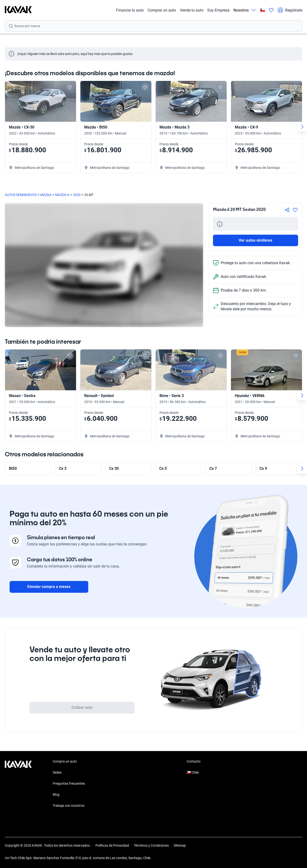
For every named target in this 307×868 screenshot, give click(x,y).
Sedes (57, 772)
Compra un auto (65, 761)
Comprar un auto (162, 10)
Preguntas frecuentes (69, 783)
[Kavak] (18, 10)
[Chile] (263, 10)
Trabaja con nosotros (69, 806)
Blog (56, 795)
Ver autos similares (255, 240)
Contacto (194, 761)
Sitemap (180, 845)
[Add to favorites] (70, 87)
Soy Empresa (218, 10)
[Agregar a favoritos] (295, 210)
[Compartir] (287, 210)
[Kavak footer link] (18, 784)
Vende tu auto (192, 10)
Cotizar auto (82, 707)
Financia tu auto (130, 10)
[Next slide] (302, 127)
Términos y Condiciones (151, 845)
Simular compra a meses (49, 587)
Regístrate (290, 10)
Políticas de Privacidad (112, 845)
